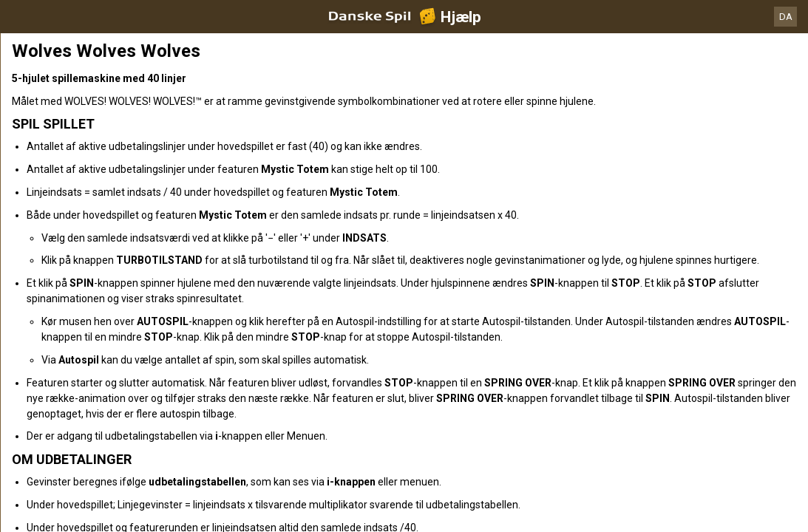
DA (786, 17)
